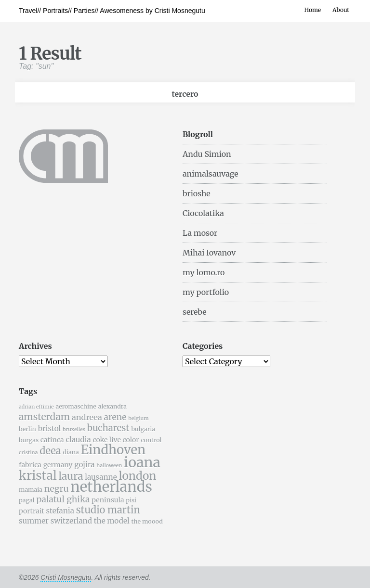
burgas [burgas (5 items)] (29, 440)
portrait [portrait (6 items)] (32, 511)
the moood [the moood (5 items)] (147, 521)
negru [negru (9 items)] (57, 489)
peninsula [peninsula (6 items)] (108, 500)
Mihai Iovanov (209, 253)
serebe (195, 312)
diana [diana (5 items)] (71, 452)
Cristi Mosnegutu (66, 577)
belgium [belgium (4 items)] (138, 418)
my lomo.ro (204, 272)
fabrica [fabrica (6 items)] (30, 465)
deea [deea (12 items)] (50, 451)
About (341, 10)
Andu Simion (207, 154)
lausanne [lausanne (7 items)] (101, 477)
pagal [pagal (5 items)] (27, 500)
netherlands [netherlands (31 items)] (111, 487)
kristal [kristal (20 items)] (38, 475)
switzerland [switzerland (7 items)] (71, 521)
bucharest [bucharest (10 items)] (108, 428)
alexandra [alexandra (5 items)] (112, 406)
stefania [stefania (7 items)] (60, 511)
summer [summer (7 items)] (34, 521)
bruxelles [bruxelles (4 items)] (74, 429)
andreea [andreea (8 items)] (87, 417)
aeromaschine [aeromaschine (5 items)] (76, 406)
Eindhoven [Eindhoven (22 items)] (113, 450)
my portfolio (206, 292)
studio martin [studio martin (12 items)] (108, 510)
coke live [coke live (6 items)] (106, 440)
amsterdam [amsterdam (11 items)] (44, 417)
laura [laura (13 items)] (71, 476)
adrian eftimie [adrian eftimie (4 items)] (36, 407)
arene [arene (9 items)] (115, 417)
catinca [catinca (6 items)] (52, 440)
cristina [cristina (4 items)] (28, 453)
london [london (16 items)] (138, 476)
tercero (185, 94)
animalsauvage (211, 174)
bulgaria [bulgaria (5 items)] (143, 429)
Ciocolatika (203, 213)
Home (312, 10)
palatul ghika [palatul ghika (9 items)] (63, 499)
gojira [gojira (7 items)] (84, 465)
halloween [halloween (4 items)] (109, 466)
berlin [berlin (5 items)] (27, 429)
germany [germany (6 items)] (58, 465)
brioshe (197, 193)
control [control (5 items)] (151, 440)
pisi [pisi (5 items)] (131, 500)
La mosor (200, 233)
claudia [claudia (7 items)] (78, 440)
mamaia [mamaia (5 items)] (31, 490)
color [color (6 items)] (131, 440)
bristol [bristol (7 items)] (50, 428)
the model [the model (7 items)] (112, 521)
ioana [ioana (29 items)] (142, 462)
